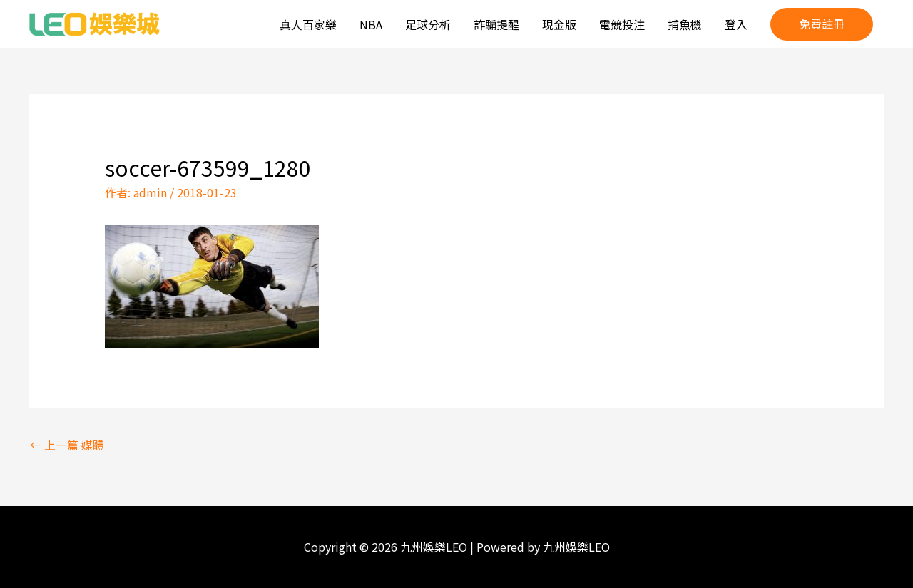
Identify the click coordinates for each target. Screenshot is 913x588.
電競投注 (622, 24)
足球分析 (428, 24)
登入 (736, 24)
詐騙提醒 (496, 24)
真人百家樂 (308, 24)
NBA (371, 24)
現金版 (559, 24)
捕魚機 (685, 24)
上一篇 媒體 (67, 445)
